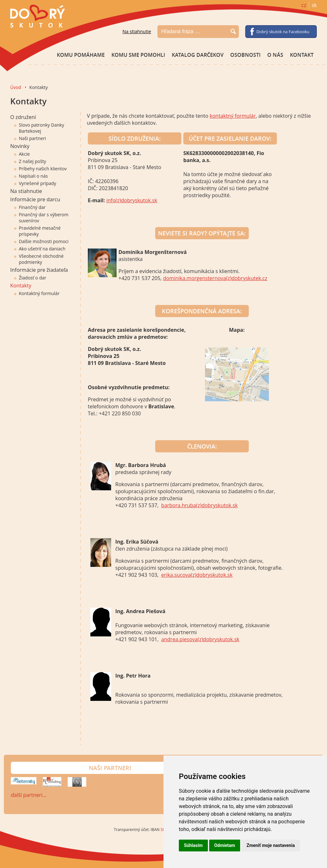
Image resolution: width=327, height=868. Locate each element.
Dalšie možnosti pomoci (41, 241)
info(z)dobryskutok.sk (132, 200)
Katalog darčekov (198, 55)
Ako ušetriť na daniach (40, 249)
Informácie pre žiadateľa (39, 270)
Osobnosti (245, 55)
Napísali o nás (31, 176)
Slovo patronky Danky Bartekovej (39, 128)
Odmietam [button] (225, 845)
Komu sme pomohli (138, 55)
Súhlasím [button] (193, 845)
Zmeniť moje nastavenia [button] (271, 845)
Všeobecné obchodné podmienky (39, 259)
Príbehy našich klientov (40, 169)
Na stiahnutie (137, 31)
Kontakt (302, 55)
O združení (23, 117)
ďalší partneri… (29, 795)
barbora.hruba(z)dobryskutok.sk (200, 505)
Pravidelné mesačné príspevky (37, 231)
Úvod (16, 87)
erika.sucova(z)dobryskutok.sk (197, 575)
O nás (275, 55)
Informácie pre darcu (35, 199)
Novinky (20, 146)
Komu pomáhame (81, 55)
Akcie (22, 154)
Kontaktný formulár (37, 293)
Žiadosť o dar (30, 278)
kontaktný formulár (233, 116)
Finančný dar (30, 207)
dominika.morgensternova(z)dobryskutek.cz (215, 278)
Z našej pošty (30, 161)
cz (304, 5)
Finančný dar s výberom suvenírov (41, 218)
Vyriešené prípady (35, 183)
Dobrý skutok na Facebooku (283, 32)
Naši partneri (30, 138)
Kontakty (21, 286)
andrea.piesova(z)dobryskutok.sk (200, 639)
